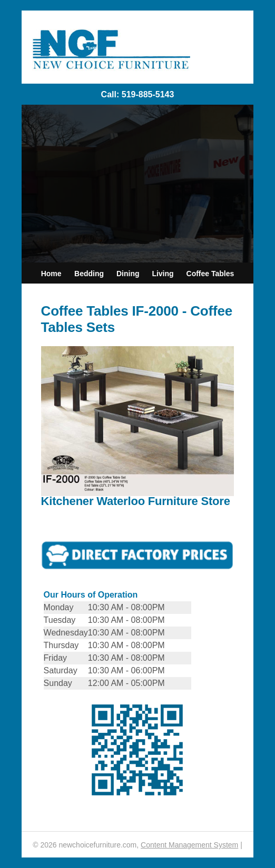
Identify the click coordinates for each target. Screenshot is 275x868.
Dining (128, 274)
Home (51, 274)
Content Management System (189, 845)
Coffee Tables (210, 274)
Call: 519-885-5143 (138, 94)
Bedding (89, 274)
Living (163, 274)
